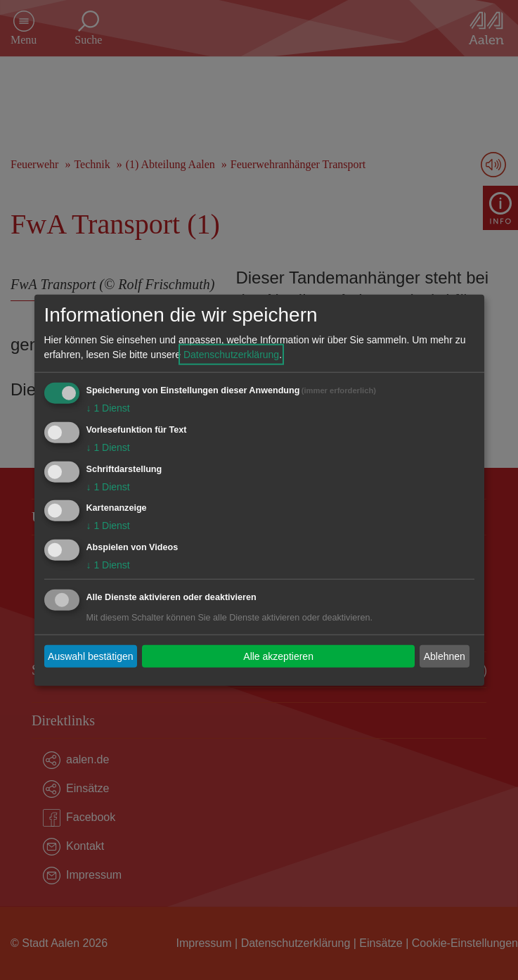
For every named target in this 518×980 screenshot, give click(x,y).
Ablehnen (445, 656)
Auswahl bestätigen (90, 656)
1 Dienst (108, 408)
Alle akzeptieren (278, 656)
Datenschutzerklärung (231, 355)
